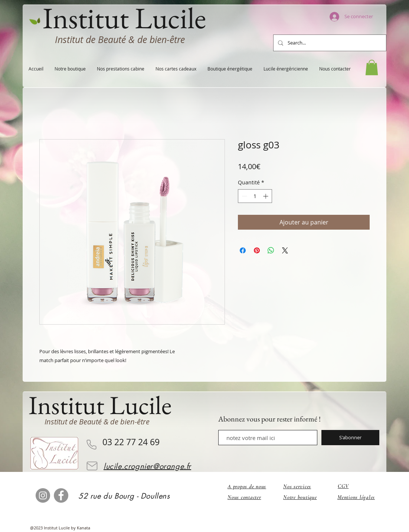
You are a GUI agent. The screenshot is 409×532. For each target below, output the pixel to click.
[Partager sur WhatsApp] (271, 250)
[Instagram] (43, 495)
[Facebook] (61, 495)
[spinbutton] (255, 196)
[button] (372, 68)
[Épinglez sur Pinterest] (257, 250)
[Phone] (91, 444)
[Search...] (329, 43)
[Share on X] (285, 250)
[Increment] (266, 196)
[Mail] (92, 466)
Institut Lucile (100, 405)
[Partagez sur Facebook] (243, 250)
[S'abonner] (350, 438)
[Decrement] (244, 196)
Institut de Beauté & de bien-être (120, 40)
